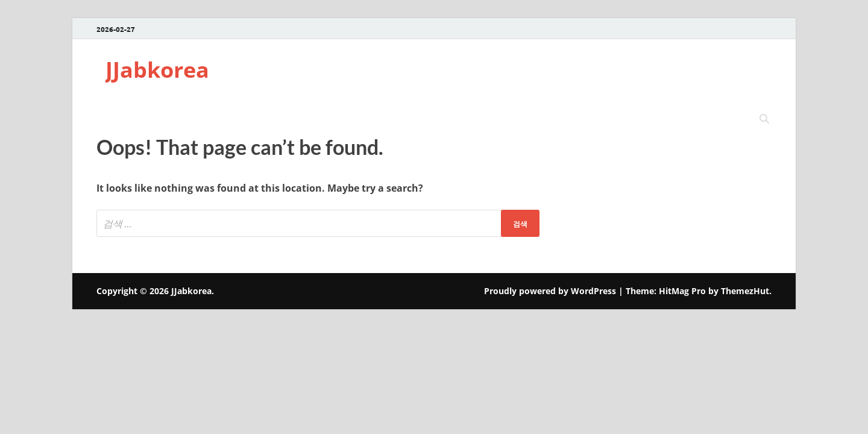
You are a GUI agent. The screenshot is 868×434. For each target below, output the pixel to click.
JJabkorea (157, 70)
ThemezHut (745, 291)
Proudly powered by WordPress (550, 291)
